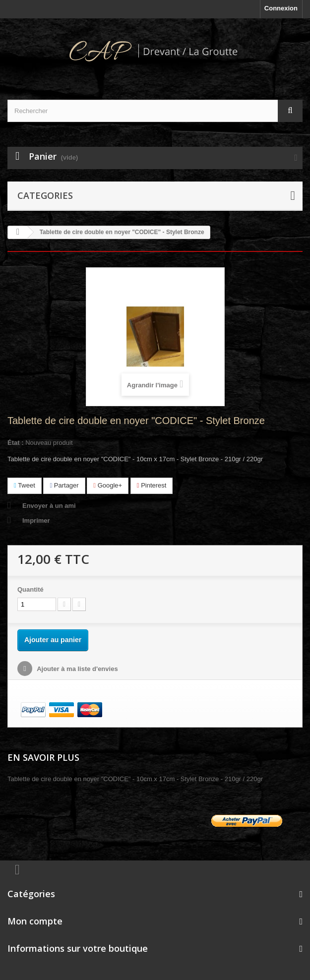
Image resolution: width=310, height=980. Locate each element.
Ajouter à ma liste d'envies (77, 669)
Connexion (281, 8)
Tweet (25, 485)
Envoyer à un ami (49, 506)
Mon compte (35, 921)
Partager (64, 485)
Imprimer (36, 521)
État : (16, 443)
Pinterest (152, 485)
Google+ (108, 485)
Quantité (31, 589)
